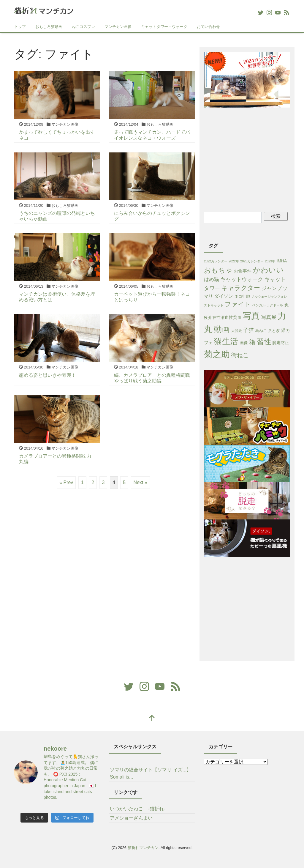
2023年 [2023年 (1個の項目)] (270, 261)
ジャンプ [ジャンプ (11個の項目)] (272, 288)
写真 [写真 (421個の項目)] (251, 316)
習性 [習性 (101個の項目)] (264, 342)
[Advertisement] (254, 159)
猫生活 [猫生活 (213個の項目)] (226, 341)
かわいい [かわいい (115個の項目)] (268, 270)
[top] (152, 719)
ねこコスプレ (83, 27)
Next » (140, 482)
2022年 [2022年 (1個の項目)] (234, 261)
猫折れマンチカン (143, 848)
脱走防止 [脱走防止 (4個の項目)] (281, 343)
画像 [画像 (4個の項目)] (244, 343)
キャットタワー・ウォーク (164, 27)
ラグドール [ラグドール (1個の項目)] (275, 305)
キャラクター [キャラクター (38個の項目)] (241, 288)
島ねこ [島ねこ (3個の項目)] (261, 331)
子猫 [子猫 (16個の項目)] (248, 330)
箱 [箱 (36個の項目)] (252, 342)
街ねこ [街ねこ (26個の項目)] (240, 355)
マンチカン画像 (118, 27)
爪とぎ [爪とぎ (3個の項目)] (274, 331)
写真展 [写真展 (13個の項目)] (269, 317)
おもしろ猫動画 (49, 27)
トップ (20, 27)
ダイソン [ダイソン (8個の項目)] (224, 296)
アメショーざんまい (131, 818)
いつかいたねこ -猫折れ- (138, 809)
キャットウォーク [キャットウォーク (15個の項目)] (242, 279)
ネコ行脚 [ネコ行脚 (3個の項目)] (242, 296)
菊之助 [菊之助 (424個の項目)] (217, 354)
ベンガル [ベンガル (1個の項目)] (259, 305)
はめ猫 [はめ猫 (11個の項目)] (212, 279)
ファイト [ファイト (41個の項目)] (238, 304)
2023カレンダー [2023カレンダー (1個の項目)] (252, 261)
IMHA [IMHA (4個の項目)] (282, 261)
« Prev (66, 482)
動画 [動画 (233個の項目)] (222, 329)
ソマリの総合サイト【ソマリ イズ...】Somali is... (151, 773)
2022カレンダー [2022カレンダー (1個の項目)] (216, 261)
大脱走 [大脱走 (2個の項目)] (237, 331)
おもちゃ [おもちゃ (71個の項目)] (218, 270)
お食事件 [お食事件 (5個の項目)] (243, 271)
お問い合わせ (208, 27)
